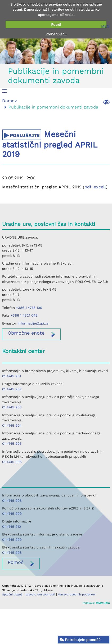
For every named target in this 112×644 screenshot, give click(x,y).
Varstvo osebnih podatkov (77, 595)
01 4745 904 (12, 425)
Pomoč (16, 562)
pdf (88, 187)
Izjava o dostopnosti (40, 595)
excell (100, 187)
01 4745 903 (12, 407)
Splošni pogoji (12, 595)
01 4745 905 (12, 444)
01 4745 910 (12, 527)
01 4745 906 (12, 462)
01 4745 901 (12, 376)
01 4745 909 (12, 514)
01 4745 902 (12, 389)
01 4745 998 (12, 553)
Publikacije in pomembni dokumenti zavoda (56, 76)
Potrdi (56, 25)
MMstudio (103, 603)
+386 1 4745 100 (29, 308)
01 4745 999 (12, 540)
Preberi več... (56, 34)
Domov (9, 101)
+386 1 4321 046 (24, 315)
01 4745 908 (12, 501)
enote (26, 333)
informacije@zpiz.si (33, 323)
